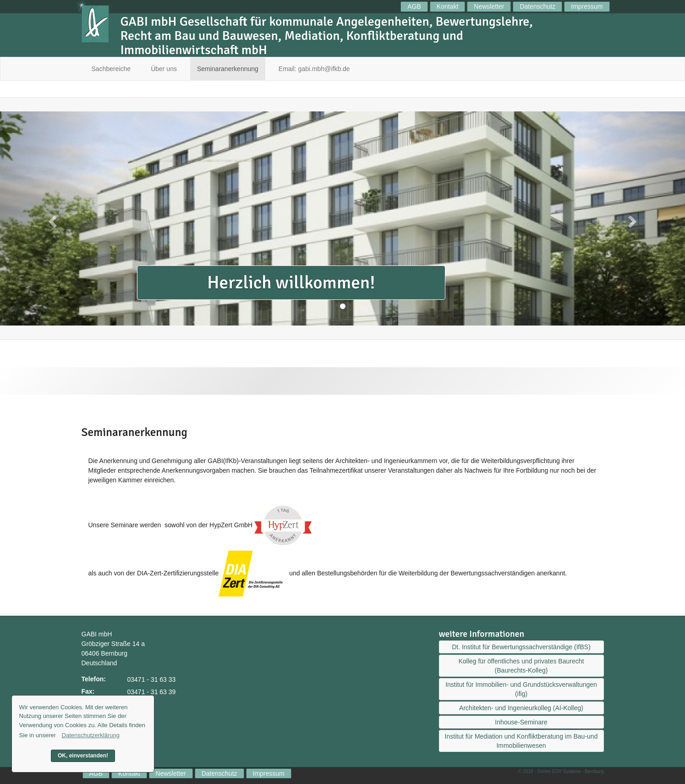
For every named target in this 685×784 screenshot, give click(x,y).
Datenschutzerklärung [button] (91, 735)
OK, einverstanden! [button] (83, 756)
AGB (414, 6)
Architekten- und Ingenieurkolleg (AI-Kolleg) (521, 708)
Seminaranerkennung (228, 69)
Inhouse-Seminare (521, 722)
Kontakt (447, 6)
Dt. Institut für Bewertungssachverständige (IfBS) (521, 647)
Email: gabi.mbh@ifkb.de (314, 69)
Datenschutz (537, 6)
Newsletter (489, 6)
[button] (51, 218)
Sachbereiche (111, 69)
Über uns (164, 69)
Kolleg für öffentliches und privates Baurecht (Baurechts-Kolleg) (521, 666)
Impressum (587, 6)
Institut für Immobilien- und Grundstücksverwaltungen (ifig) (521, 689)
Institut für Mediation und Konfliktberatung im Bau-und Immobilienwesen (521, 741)
